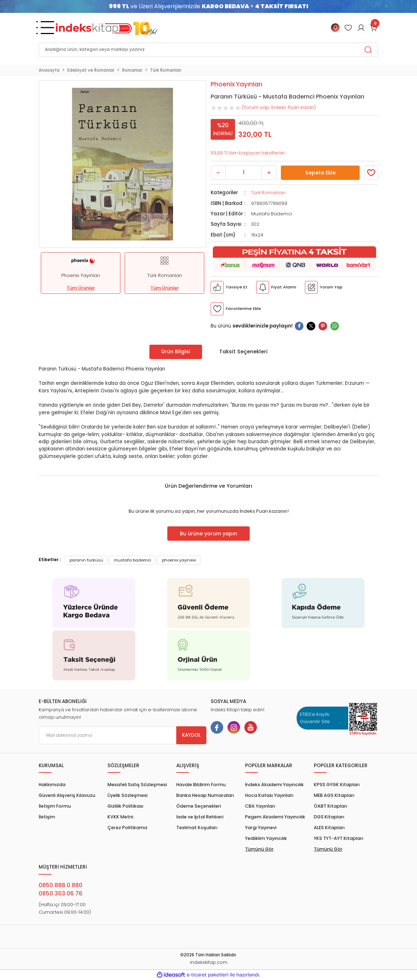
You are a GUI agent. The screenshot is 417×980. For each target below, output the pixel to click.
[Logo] (107, 28)
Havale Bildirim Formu (201, 785)
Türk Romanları (268, 193)
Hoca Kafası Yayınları (269, 795)
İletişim (47, 817)
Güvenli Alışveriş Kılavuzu (67, 795)
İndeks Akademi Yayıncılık (274, 785)
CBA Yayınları (260, 806)
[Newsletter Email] (123, 735)
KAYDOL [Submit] (191, 735)
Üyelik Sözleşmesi (128, 795)
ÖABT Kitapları (330, 806)
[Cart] (374, 28)
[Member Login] (348, 28)
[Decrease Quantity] (218, 173)
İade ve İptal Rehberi (200, 817)
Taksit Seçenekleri (243, 352)
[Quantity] (244, 173)
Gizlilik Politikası (125, 806)
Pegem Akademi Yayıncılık (275, 817)
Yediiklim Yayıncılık (266, 838)
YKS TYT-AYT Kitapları (339, 838)
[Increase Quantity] (269, 173)
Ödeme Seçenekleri (199, 806)
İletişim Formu (55, 806)
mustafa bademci (133, 560)
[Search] (208, 50)
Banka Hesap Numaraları (205, 795)
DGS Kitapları (329, 817)
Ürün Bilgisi (176, 352)
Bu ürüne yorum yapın (208, 534)
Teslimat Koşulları (197, 828)
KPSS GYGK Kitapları (337, 785)
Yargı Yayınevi (261, 828)
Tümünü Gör (259, 849)
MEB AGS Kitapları (334, 795)
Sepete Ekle (320, 173)
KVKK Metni (120, 817)
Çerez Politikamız (128, 828)
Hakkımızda (52, 785)
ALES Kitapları (329, 828)
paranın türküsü (86, 560)
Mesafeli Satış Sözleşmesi (137, 785)
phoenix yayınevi (179, 560)
